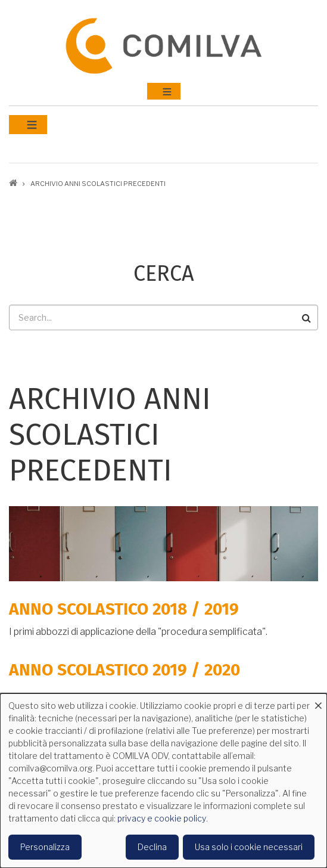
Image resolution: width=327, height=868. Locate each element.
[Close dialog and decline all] (318, 701)
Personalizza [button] (45, 847)
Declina (152, 847)
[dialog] (163, 781)
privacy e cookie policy (162, 818)
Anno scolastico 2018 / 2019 (124, 609)
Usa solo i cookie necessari (249, 847)
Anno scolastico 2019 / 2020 (124, 670)
